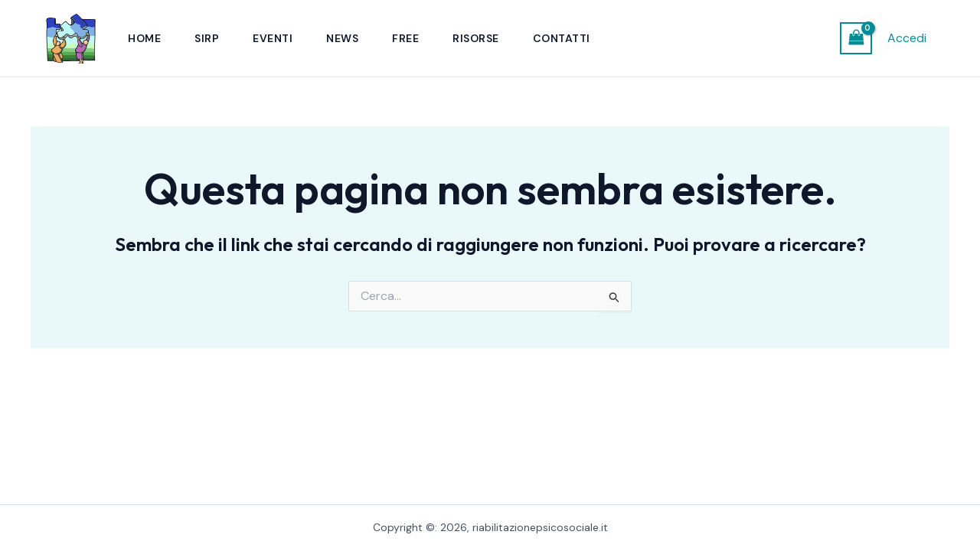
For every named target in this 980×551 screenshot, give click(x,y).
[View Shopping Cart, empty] (856, 38)
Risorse (476, 38)
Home (144, 38)
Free (405, 38)
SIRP (207, 38)
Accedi (907, 38)
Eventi (273, 38)
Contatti (562, 38)
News (342, 38)
